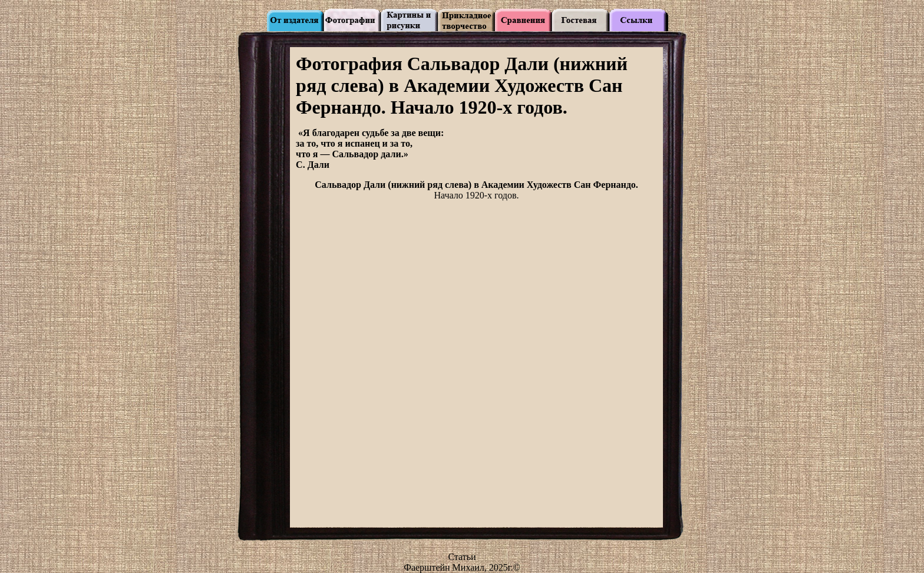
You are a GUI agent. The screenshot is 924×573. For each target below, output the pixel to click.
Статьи (462, 557)
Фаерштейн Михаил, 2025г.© (462, 567)
